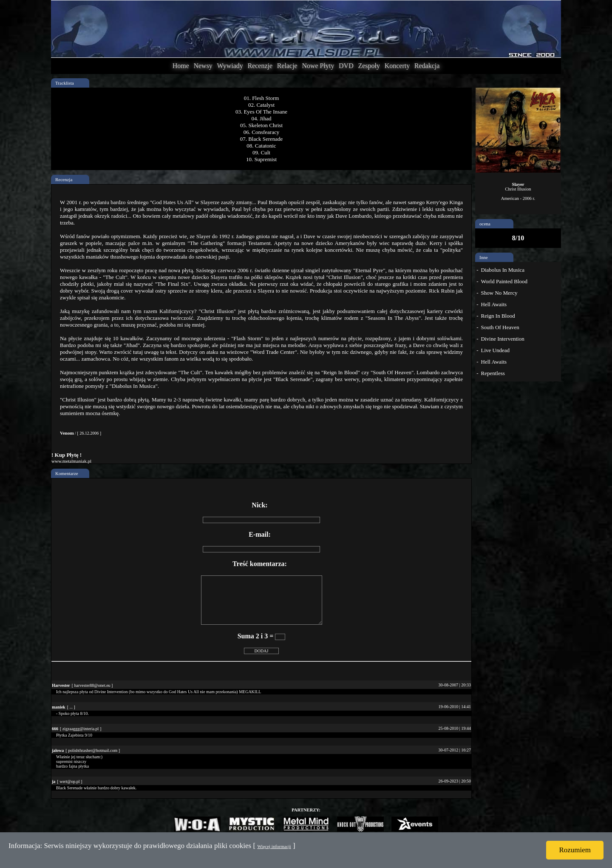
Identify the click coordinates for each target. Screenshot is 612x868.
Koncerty (397, 66)
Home (181, 66)
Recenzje (260, 66)
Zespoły (369, 66)
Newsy (203, 66)
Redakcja (427, 66)
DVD (346, 66)
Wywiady (230, 66)
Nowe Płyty (318, 66)
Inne (484, 257)
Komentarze (67, 473)
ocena (485, 224)
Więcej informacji (274, 846)
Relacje (287, 66)
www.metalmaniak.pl (71, 461)
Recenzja (64, 179)
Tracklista (65, 83)
